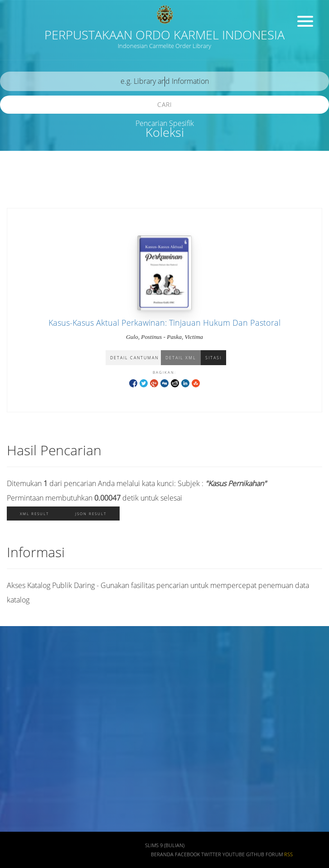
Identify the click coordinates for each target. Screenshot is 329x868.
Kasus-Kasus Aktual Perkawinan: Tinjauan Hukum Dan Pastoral (164, 323)
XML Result (34, 514)
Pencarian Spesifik (165, 123)
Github (255, 854)
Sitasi (213, 358)
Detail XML (181, 358)
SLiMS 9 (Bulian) (165, 845)
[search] (164, 81)
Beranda (162, 854)
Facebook (187, 854)
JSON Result (91, 514)
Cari (165, 104)
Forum (274, 854)
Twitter (211, 854)
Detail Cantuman (134, 358)
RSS (288, 854)
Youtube (234, 854)
